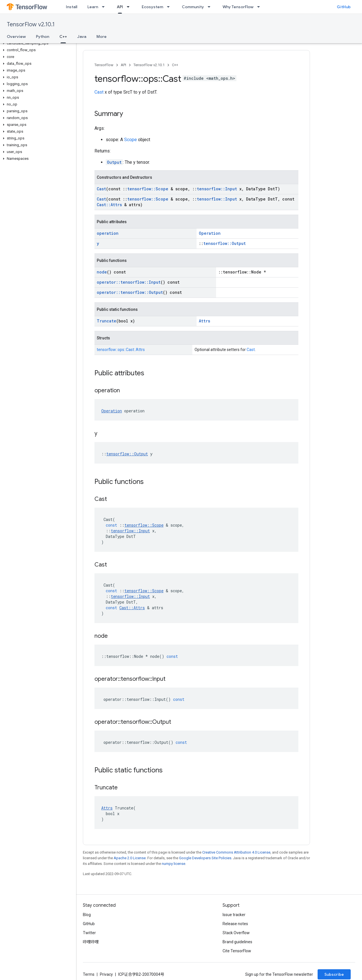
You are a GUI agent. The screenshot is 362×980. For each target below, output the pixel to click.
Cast (99, 92)
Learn (93, 7)
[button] (37, 43)
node (102, 272)
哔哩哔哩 (91, 942)
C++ (175, 65)
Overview (16, 36)
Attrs (204, 321)
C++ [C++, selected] (63, 36)
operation (108, 233)
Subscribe (334, 974)
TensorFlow (104, 65)
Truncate (106, 321)
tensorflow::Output (225, 243)
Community (193, 7)
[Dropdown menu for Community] (211, 7)
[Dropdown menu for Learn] (105, 7)
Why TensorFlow (238, 7)
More (102, 36)
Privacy (106, 974)
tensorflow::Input (217, 189)
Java (82, 36)
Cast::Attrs (109, 205)
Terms (89, 974)
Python (43, 36)
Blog (87, 915)
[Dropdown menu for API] (130, 7)
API (123, 65)
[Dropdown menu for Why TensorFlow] (260, 7)
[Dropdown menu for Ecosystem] (170, 7)
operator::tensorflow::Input (129, 282)
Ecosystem (152, 7)
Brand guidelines (237, 942)
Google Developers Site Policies (205, 858)
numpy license (174, 864)
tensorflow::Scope (148, 189)
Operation (210, 233)
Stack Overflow (236, 933)
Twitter (89, 933)
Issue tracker (234, 915)
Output (114, 162)
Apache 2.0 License (130, 858)
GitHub (344, 7)
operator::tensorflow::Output (130, 292)
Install (72, 7)
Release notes (235, 924)
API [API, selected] (120, 7)
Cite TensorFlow (237, 951)
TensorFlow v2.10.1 (31, 24)
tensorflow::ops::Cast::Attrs (121, 350)
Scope (131, 140)
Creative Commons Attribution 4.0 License (236, 852)
